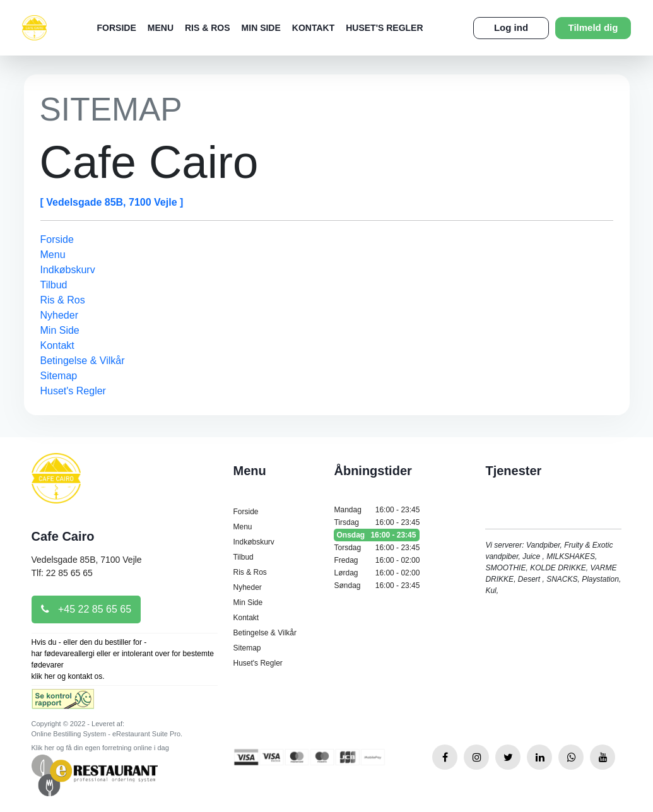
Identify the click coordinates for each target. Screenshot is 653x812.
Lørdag (377, 573)
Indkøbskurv (68, 270)
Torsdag (377, 548)
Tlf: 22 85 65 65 (62, 573)
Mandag (377, 510)
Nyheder (59, 315)
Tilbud (54, 285)
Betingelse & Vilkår (83, 361)
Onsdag (377, 535)
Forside (117, 28)
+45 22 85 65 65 (86, 609)
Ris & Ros (208, 28)
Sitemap (59, 376)
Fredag (377, 560)
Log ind (511, 27)
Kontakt (313, 28)
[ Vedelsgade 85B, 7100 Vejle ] (112, 202)
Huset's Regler (384, 28)
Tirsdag (377, 522)
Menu (161, 28)
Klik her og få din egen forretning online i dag (100, 748)
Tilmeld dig (593, 27)
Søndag (377, 585)
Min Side (261, 28)
